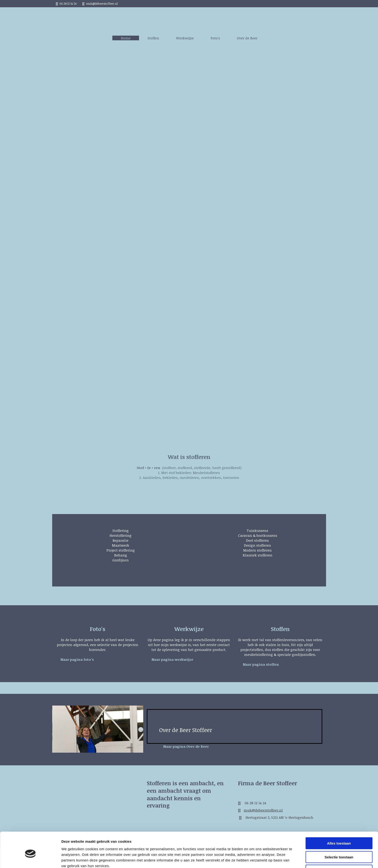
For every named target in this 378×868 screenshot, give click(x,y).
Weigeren (339, 769)
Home (126, 38)
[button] (77, 659)
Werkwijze (185, 38)
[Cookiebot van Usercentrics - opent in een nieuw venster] (30, 779)
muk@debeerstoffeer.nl (102, 4)
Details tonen (253, 779)
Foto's (215, 38)
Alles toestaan (339, 741)
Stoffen (153, 38)
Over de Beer (247, 38)
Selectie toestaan (339, 755)
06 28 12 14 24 (68, 4)
